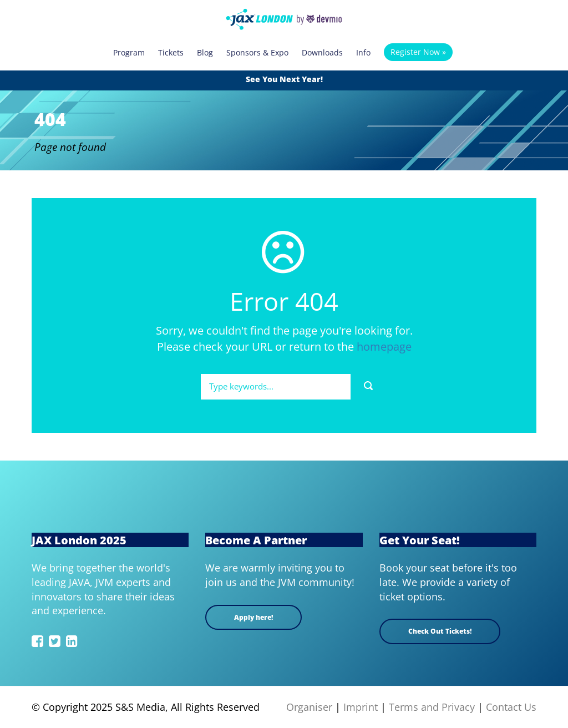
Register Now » (418, 52)
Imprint (361, 707)
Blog (205, 52)
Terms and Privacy (432, 707)
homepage (384, 347)
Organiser (309, 707)
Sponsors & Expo (257, 52)
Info (363, 52)
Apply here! (253, 617)
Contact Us (511, 707)
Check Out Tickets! (440, 631)
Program (129, 52)
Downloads (322, 52)
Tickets (171, 52)
